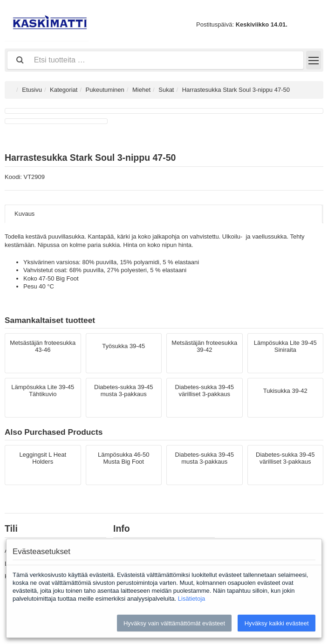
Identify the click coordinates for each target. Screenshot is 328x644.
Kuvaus (24, 214)
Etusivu (32, 90)
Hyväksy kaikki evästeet (277, 623)
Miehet (141, 90)
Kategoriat (64, 90)
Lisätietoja (192, 599)
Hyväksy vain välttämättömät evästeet (174, 623)
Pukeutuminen (105, 90)
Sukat (166, 90)
